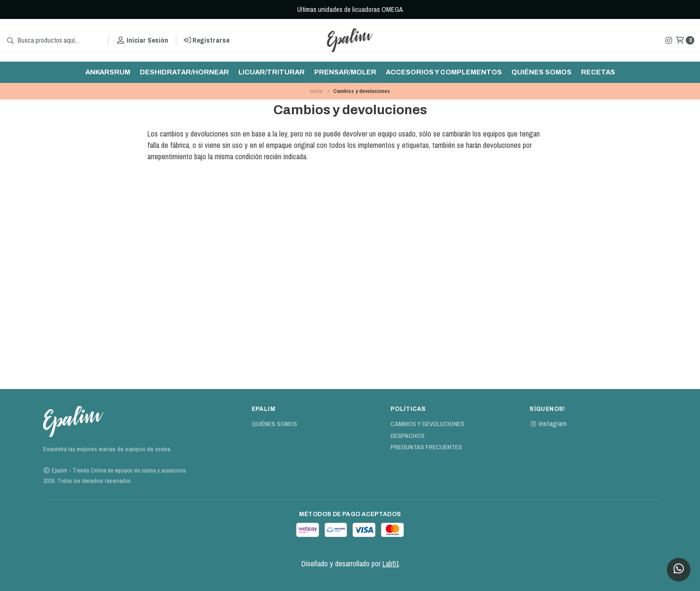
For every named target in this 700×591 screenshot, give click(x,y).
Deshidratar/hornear (184, 72)
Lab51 (391, 564)
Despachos (408, 436)
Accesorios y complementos (444, 72)
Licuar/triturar (272, 72)
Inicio (316, 91)
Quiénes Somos (541, 72)
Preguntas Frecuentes (426, 447)
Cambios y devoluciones (427, 424)
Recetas (598, 72)
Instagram (548, 424)
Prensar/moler (345, 72)
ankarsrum (108, 72)
